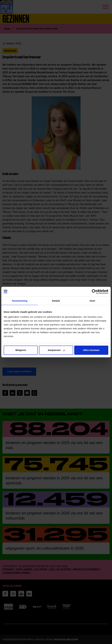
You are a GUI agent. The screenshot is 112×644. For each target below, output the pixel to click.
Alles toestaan (91, 350)
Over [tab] (93, 301)
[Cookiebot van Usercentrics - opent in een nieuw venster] (94, 292)
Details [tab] (56, 301)
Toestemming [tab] (20, 301)
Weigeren (21, 350)
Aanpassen (56, 350)
